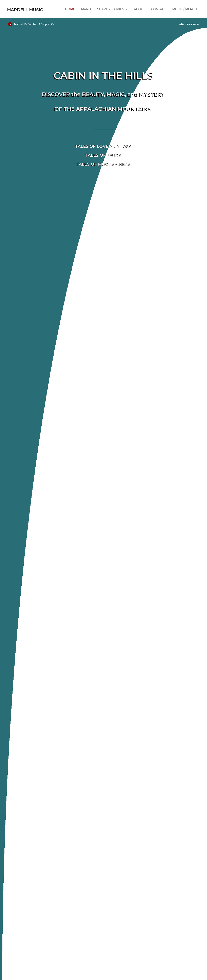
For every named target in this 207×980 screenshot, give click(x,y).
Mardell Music (34, 7)
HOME (70, 16)
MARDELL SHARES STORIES (102, 16)
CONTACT (159, 16)
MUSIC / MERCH (185, 16)
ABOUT (139, 16)
